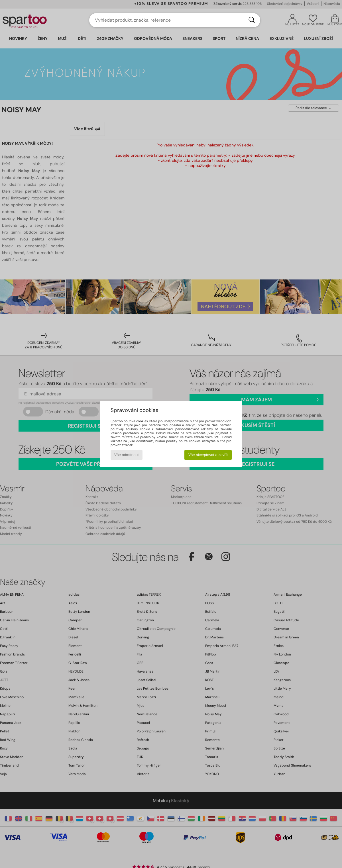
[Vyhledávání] (252, 20)
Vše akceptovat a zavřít (208, 455)
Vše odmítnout (127, 455)
